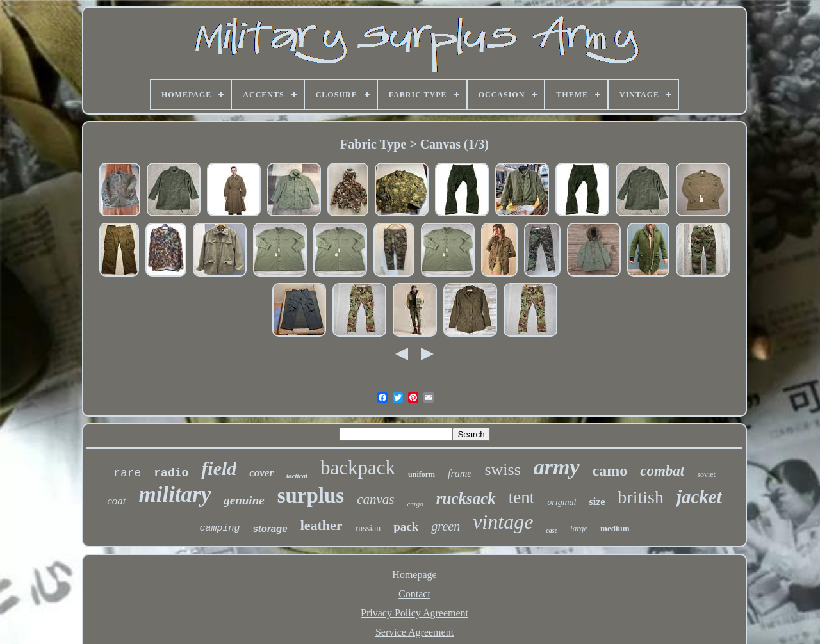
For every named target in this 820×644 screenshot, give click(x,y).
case (552, 530)
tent (522, 497)
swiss (502, 470)
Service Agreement (414, 632)
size (597, 502)
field (219, 468)
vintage (503, 522)
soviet (706, 474)
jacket (699, 497)
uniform (422, 474)
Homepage (414, 575)
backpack (358, 468)
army (557, 467)
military (175, 495)
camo (610, 471)
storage (270, 528)
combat (662, 471)
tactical (297, 476)
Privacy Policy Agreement (414, 613)
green (446, 526)
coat (116, 501)
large (579, 528)
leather (322, 525)
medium (615, 528)
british (641, 497)
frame (460, 473)
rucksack (466, 498)
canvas (375, 499)
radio (171, 473)
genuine (244, 500)
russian (368, 528)
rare (127, 473)
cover (261, 473)
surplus (311, 495)
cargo (415, 504)
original (562, 502)
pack (406, 527)
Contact (414, 594)
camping (219, 528)
